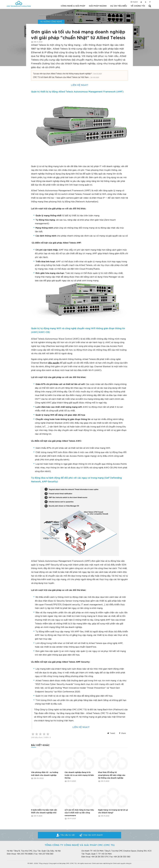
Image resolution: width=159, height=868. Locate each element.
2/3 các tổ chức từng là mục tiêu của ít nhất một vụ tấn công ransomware (79, 813)
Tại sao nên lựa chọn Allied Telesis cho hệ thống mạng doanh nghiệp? (62, 74)
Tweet (111, 733)
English (134, 2)
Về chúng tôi (138, 6)
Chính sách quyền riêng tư (122, 864)
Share (122, 733)
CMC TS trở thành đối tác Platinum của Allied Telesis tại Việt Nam (61, 77)
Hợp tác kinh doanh (93, 835)
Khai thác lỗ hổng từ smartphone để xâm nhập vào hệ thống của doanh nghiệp (112, 775)
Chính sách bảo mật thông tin (102, 864)
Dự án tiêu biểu (119, 6)
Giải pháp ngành (98, 6)
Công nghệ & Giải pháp (73, 6)
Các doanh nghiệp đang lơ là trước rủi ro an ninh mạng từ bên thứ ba (79, 775)
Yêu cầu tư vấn (68, 835)
